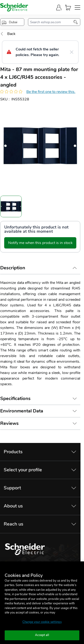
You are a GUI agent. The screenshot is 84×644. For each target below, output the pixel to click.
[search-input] (52, 22)
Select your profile (23, 470)
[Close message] (72, 52)
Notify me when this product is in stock (40, 243)
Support (12, 488)
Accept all (42, 635)
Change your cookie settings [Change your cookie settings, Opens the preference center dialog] (42, 622)
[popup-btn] (12, 22)
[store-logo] (14, 7)
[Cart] (68, 8)
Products (13, 452)
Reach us (14, 524)
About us (13, 506)
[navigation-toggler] (77, 8)
